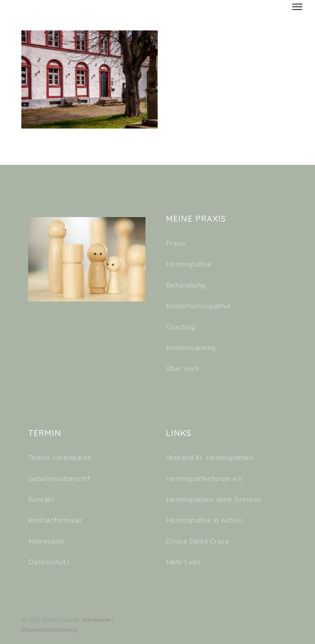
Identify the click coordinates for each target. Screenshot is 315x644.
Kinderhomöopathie (199, 306)
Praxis (176, 243)
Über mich (182, 369)
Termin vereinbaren (60, 458)
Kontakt (41, 500)
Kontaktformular (55, 520)
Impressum (46, 541)
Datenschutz (49, 562)
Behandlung (186, 285)
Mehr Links (184, 562)
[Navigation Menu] (297, 6)
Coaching (181, 327)
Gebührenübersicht (60, 479)
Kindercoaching (191, 348)
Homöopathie (189, 264)
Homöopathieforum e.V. (205, 479)
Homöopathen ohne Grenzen (214, 500)
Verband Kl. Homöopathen (210, 458)
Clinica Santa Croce (198, 541)
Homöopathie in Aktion (204, 520)
